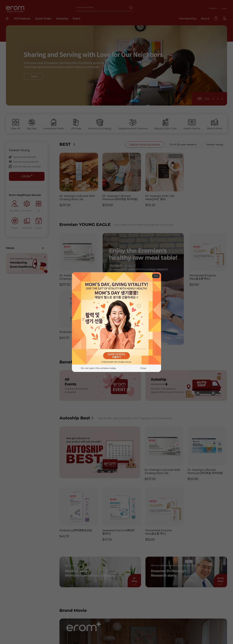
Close (143, 368)
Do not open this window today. (99, 368)
